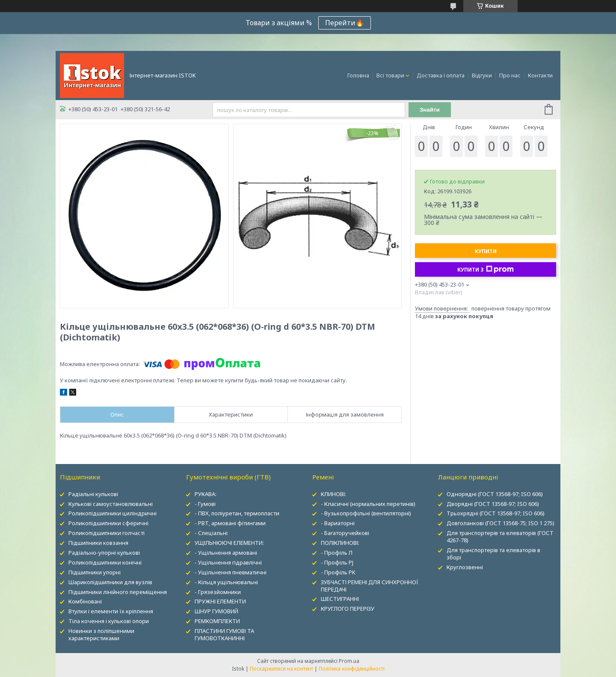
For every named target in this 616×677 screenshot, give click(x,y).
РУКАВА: (206, 494)
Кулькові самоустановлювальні (111, 504)
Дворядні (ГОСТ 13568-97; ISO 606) (493, 504)
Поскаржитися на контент (281, 669)
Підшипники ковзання (98, 543)
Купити (486, 251)
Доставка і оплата (441, 75)
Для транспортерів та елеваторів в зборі (493, 554)
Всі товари (390, 75)
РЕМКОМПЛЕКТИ (217, 621)
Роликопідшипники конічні (105, 562)
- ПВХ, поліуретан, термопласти (237, 513)
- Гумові (205, 504)
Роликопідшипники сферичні (108, 523)
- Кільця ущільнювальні (226, 582)
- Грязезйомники (218, 592)
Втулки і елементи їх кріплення (111, 611)
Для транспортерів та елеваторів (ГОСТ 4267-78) (500, 537)
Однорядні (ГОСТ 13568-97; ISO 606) (495, 494)
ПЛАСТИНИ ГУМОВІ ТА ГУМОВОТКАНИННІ (224, 634)
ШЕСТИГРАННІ (340, 599)
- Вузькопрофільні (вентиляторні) (366, 513)
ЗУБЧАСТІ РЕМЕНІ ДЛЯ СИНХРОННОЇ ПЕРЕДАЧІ (370, 586)
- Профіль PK (338, 572)
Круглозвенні (465, 567)
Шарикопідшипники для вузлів (110, 582)
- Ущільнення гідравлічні (228, 562)
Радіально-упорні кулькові (104, 553)
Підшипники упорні (95, 572)
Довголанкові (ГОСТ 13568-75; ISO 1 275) (500, 523)
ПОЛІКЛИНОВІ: (340, 543)
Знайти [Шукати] (430, 110)
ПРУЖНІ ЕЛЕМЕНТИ (220, 601)
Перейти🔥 (345, 23)
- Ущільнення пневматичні (231, 572)
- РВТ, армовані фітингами (230, 523)
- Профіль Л (337, 553)
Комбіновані (85, 601)
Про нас (510, 75)
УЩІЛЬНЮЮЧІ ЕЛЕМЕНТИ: (229, 543)
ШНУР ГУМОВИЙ (216, 611)
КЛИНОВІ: (333, 494)
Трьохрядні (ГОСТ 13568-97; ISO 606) (496, 513)
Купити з (486, 269)
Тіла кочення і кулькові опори (109, 621)
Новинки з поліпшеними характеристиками (101, 634)
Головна (358, 75)
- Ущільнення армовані (226, 553)
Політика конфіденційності (352, 669)
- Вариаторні (338, 523)
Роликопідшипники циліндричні (113, 513)
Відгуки (482, 75)
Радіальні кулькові (93, 494)
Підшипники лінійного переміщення (118, 592)
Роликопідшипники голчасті (107, 533)
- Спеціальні (211, 533)
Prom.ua (349, 661)
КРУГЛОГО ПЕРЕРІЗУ (348, 609)
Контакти (540, 75)
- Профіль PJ (337, 562)
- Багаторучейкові (345, 533)
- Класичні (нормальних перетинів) (368, 504)
